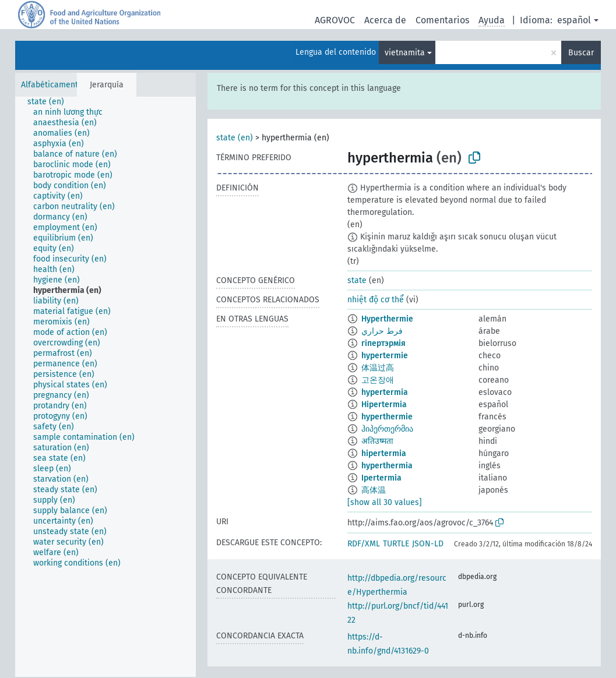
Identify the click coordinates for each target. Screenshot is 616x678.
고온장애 (378, 380)
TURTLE (396, 544)
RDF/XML (364, 544)
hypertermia (385, 392)
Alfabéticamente (52, 85)
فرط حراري (382, 331)
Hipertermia (384, 405)
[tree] (105, 387)
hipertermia (384, 453)
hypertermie (385, 356)
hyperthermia (387, 466)
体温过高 (378, 368)
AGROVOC (335, 20)
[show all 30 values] (385, 502)
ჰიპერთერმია (387, 429)
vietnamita (405, 53)
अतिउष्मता (377, 441)
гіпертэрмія (383, 343)
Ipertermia (381, 478)
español (574, 20)
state (357, 280)
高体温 (374, 490)
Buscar (581, 53)
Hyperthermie (387, 319)
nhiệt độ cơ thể (376, 300)
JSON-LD (428, 544)
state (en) (235, 138)
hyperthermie (387, 417)
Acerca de (385, 20)
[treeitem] (51, 102)
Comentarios (442, 20)
